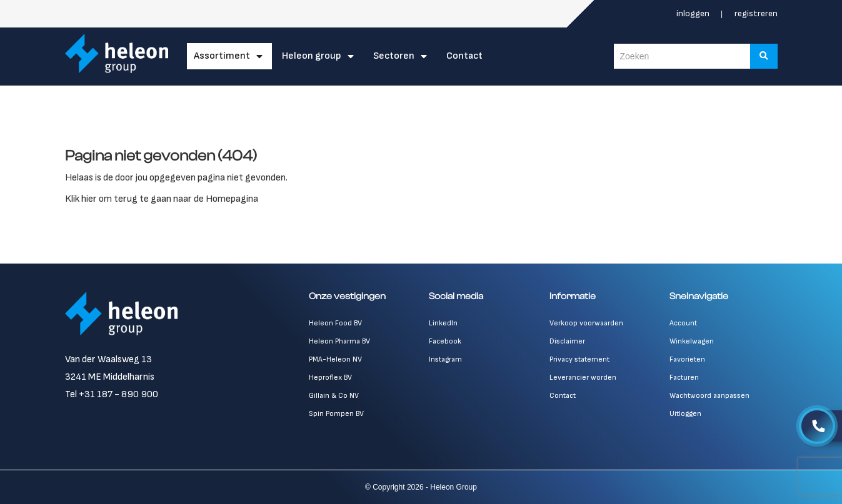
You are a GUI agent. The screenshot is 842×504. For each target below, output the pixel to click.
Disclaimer (567, 341)
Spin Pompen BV (336, 414)
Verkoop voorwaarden (586, 323)
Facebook (445, 341)
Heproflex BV (330, 378)
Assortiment (222, 56)
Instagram (445, 359)
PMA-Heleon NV (335, 359)
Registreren (756, 13)
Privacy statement (579, 359)
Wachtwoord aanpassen (709, 396)
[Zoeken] (764, 56)
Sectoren (394, 56)
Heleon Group (312, 56)
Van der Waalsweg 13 (108, 359)
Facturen (684, 378)
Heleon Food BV (335, 323)
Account (683, 323)
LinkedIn (443, 323)
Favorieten (687, 359)
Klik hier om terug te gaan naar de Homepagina (162, 199)
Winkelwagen (692, 341)
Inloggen (694, 13)
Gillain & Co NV (334, 396)
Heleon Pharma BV (339, 341)
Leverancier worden (583, 378)
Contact (464, 56)
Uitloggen (685, 414)
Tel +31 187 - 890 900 (112, 394)
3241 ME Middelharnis (110, 377)
